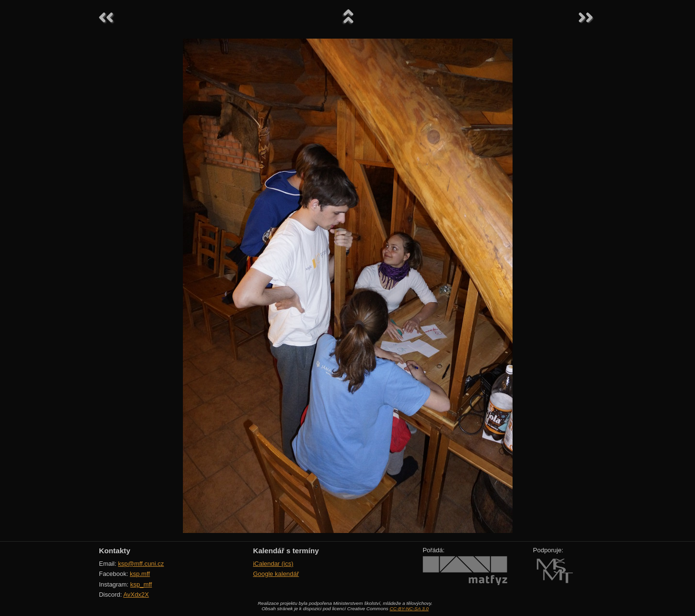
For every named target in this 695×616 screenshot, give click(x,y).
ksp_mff (141, 584)
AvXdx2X (136, 595)
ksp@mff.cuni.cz (141, 564)
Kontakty (115, 551)
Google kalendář (276, 574)
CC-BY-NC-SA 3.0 (409, 609)
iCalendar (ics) (273, 564)
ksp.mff (140, 574)
